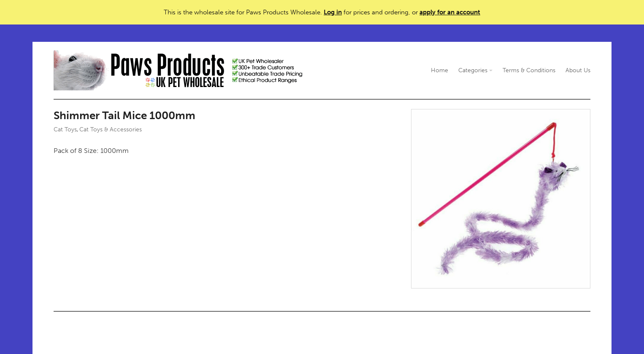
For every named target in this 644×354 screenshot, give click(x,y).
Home (440, 70)
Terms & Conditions (529, 70)
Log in (333, 12)
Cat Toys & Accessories (111, 129)
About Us (578, 70)
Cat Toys (65, 129)
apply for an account (450, 12)
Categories (475, 70)
